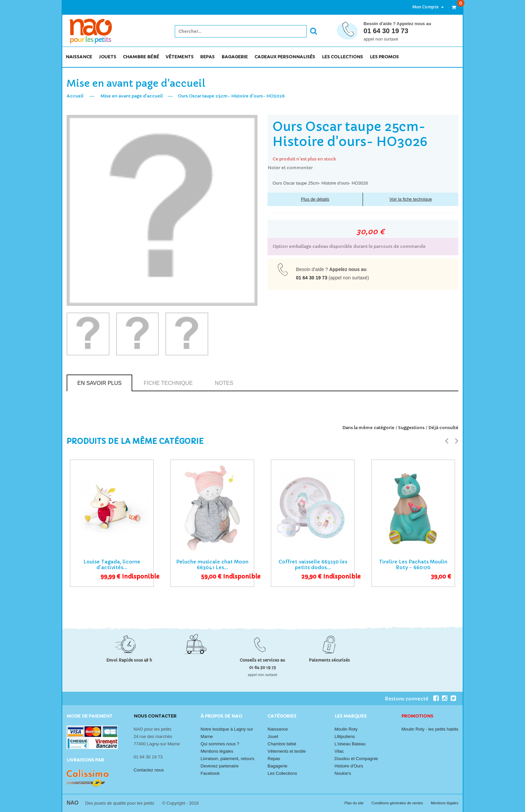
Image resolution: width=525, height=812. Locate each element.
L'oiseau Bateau (350, 744)
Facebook (210, 773)
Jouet (273, 736)
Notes (224, 383)
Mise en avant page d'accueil (132, 96)
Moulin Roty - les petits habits (430, 729)
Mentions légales (217, 751)
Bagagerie (277, 766)
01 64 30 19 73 (386, 31)
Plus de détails (315, 199)
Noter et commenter (290, 168)
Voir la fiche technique (411, 199)
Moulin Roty (346, 729)
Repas (274, 759)
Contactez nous (149, 770)
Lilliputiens (345, 736)
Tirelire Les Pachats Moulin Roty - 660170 (413, 565)
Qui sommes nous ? (220, 744)
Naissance (278, 729)
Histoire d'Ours (349, 766)
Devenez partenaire (219, 766)
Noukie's (343, 773)
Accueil (75, 96)
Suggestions (411, 428)
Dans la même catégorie (368, 428)
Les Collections (282, 773)
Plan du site (355, 803)
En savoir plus (99, 383)
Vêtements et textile (287, 751)
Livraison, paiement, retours (227, 759)
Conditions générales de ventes (398, 803)
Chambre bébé (282, 744)
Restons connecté (412, 698)
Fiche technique (168, 383)
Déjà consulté (443, 428)
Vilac (339, 751)
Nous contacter (155, 716)
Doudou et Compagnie (356, 759)
